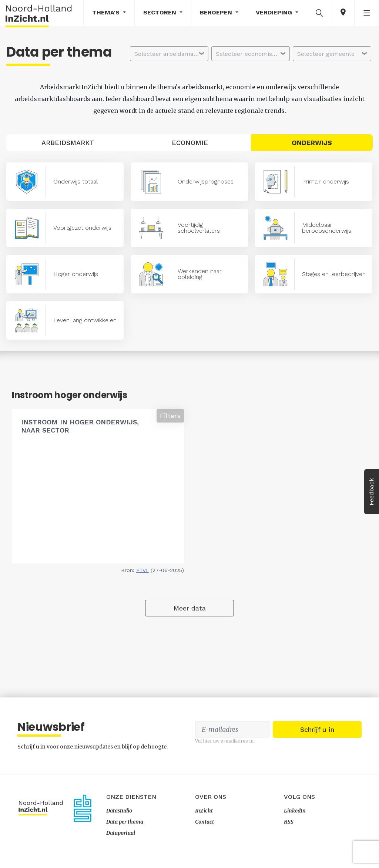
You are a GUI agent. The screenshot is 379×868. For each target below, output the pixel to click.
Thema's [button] (107, 12)
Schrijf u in (317, 729)
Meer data (190, 608)
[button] (319, 13)
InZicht (204, 811)
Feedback (371, 492)
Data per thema (125, 822)
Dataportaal (121, 833)
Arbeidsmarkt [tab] (68, 143)
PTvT (142, 570)
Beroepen (217, 12)
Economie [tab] (190, 143)
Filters (170, 416)
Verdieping (275, 12)
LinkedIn (295, 811)
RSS (289, 822)
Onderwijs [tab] (312, 143)
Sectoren (161, 12)
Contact (204, 822)
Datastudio (119, 811)
